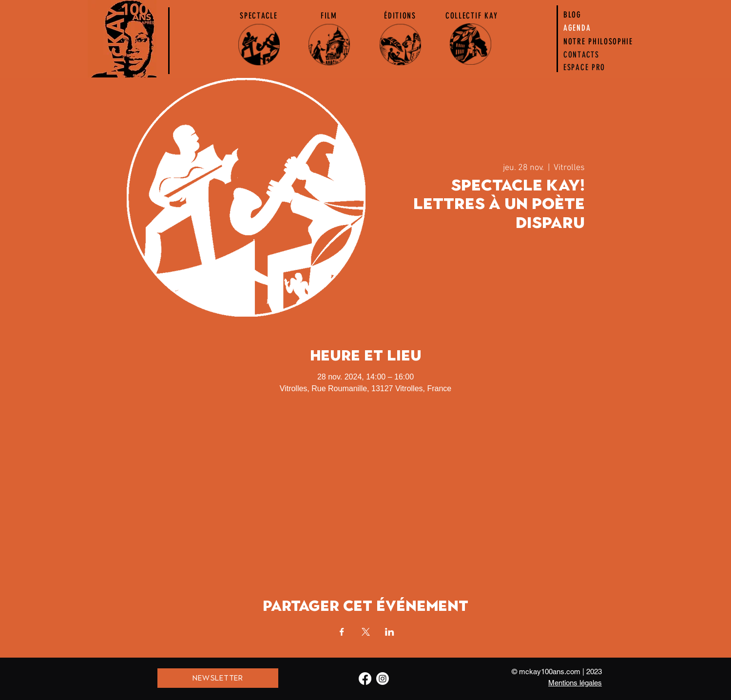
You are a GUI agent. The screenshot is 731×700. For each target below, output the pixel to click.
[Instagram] (383, 679)
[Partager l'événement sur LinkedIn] (390, 632)
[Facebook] (365, 679)
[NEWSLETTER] (218, 678)
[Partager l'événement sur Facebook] (342, 632)
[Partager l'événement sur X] (366, 632)
